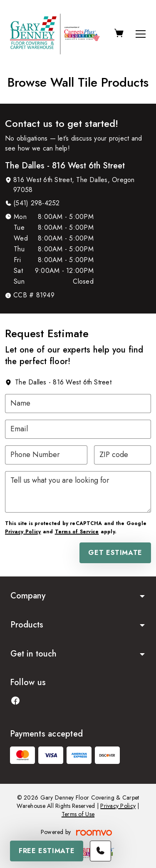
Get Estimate (115, 553)
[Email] (78, 429)
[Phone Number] (46, 455)
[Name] (78, 404)
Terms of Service (77, 532)
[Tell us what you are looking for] (78, 492)
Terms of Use (78, 814)
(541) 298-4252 (36, 203)
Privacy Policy (23, 532)
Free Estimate (47, 851)
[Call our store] (100, 851)
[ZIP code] (123, 455)
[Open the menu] (141, 34)
